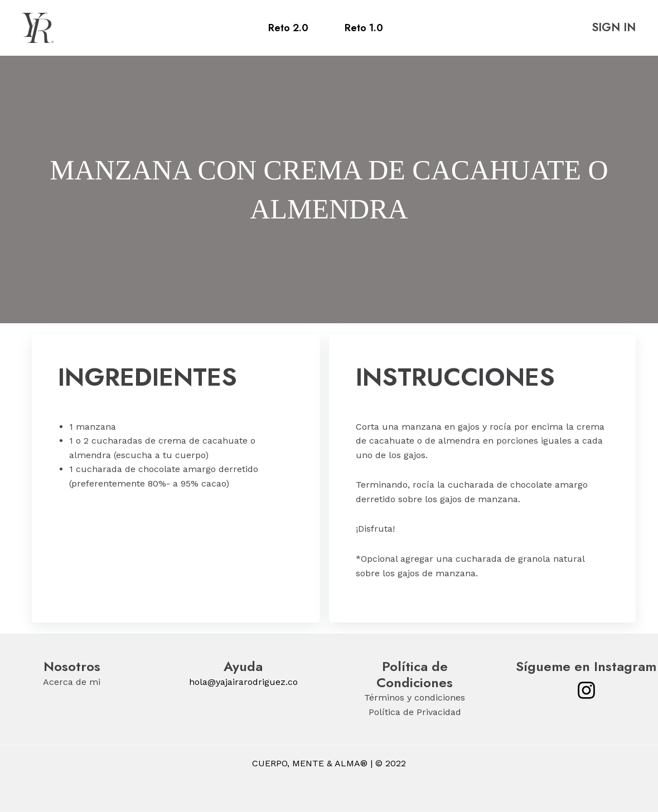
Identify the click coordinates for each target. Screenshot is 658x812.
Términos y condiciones (415, 697)
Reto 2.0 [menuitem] (288, 28)
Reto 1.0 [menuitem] (364, 28)
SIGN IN (614, 28)
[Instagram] (586, 690)
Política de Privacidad (415, 712)
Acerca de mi (72, 682)
